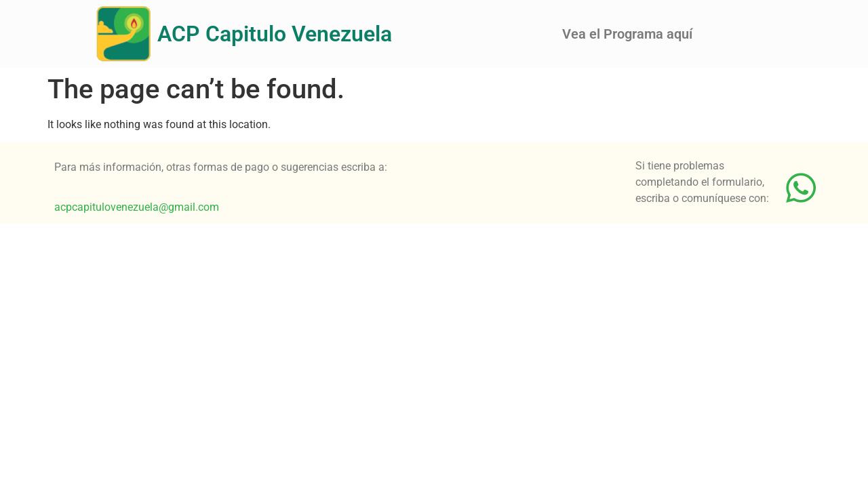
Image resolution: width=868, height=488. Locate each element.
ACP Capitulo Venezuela (275, 34)
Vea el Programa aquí (627, 34)
